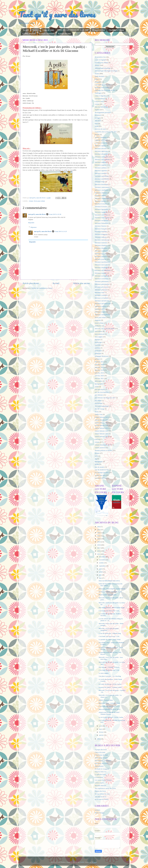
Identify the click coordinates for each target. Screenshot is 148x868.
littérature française (101, 229)
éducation (98, 121)
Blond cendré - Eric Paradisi (108, 595)
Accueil (26, 30)
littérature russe (100, 292)
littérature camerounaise (102, 187)
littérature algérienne (101, 151)
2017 (99, 548)
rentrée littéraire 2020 (102, 431)
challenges (98, 93)
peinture (97, 359)
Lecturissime (99, 777)
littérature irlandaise (101, 245)
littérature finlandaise (101, 223)
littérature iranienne (101, 243)
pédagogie (98, 353)
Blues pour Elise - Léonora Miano (109, 703)
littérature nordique (101, 273)
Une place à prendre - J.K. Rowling (110, 676)
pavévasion (98, 351)
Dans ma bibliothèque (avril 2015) (109, 709)
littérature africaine (101, 148)
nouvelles (98, 345)
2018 (99, 545)
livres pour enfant (39, 201)
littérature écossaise (101, 204)
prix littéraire (99, 395)
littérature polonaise (101, 290)
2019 (99, 542)
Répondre (31, 223)
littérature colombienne (102, 198)
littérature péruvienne (102, 287)
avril (101, 726)
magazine (98, 320)
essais (97, 126)
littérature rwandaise (101, 295)
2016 (99, 551)
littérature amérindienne (102, 159)
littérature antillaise (101, 168)
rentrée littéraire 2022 (102, 436)
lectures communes (101, 137)
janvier (101, 735)
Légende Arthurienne (101, 140)
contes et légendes (100, 96)
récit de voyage (100, 409)
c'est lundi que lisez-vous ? (103, 85)
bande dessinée (99, 76)
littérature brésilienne (101, 184)
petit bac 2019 (99, 373)
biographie (98, 82)
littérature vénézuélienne (103, 315)
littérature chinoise (101, 196)
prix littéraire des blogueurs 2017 (105, 398)
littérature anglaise (101, 165)
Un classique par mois (102, 472)
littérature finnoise (101, 226)
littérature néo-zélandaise (103, 270)
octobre (102, 563)
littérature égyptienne (101, 209)
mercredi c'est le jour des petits (104, 329)
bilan (96, 79)
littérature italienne (101, 254)
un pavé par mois (100, 475)
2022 (99, 533)
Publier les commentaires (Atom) (42, 288)
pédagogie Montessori (102, 356)
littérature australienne (102, 176)
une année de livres (101, 478)
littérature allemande (101, 154)
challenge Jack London (102, 87)
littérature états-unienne (102, 218)
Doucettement (99, 766)
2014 (99, 739)
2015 (99, 554)
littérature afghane (101, 146)
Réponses (34, 227)
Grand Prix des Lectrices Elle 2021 (106, 132)
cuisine (97, 104)
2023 (99, 530)
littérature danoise (100, 201)
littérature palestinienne (102, 284)
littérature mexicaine (101, 265)
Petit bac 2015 (99, 362)
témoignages (99, 461)
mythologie (98, 342)
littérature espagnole (101, 212)
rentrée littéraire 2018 (102, 425)
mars (101, 729)
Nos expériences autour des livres (105, 788)
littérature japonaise (101, 256)
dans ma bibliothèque (101, 107)
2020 (99, 539)
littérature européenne (102, 220)
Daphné (97, 110)
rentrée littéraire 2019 (102, 428)
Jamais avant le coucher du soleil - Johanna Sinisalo (109, 713)
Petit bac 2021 (99, 378)
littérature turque (100, 312)
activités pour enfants (101, 63)
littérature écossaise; (101, 207)
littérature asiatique (101, 173)
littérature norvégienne (102, 276)
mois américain (100, 334)
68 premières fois (99, 30)
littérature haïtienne (101, 232)
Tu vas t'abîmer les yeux (102, 794)
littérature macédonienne (103, 262)
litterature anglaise (101, 162)
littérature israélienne (101, 251)
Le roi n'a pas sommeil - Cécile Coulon (111, 717)
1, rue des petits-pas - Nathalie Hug (110, 633)
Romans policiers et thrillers (104, 450)
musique (97, 340)
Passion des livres (100, 791)
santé (96, 456)
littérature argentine (101, 171)
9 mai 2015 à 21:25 (61, 231)
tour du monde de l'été (102, 470)
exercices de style (100, 129)
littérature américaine (101, 157)
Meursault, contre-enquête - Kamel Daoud (112, 589)
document (98, 115)
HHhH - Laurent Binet (106, 700)
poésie (97, 387)
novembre (102, 560)
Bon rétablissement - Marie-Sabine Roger (112, 608)
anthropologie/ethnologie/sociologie (106, 71)
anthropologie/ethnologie (103, 68)
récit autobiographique (102, 406)
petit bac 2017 (99, 367)
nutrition (98, 348)
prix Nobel (98, 400)
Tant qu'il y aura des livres (57, 14)
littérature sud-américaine (103, 304)
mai (100, 578)
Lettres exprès (99, 783)
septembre (103, 566)
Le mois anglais (104, 673)
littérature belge (100, 182)
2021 (99, 536)
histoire (97, 135)
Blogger (94, 862)
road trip (97, 439)
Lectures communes (47, 34)
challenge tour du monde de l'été (105, 90)
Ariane (31, 201)
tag (96, 459)
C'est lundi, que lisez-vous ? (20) (109, 611)
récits (96, 412)
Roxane (97, 453)
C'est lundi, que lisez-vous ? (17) (109, 706)
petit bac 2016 (99, 365)
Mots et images (100, 813)
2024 (99, 527)
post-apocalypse (100, 389)
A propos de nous (64, 34)
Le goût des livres (100, 774)
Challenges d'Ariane (116, 30)
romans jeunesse (100, 448)
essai (96, 123)
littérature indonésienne (102, 240)
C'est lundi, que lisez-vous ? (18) (109, 670)
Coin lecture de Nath (101, 755)
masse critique (99, 323)
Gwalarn (97, 810)
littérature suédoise (101, 306)
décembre (102, 557)
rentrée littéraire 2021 (102, 434)
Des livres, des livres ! (102, 763)
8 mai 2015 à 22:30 (55, 214)
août (101, 569)
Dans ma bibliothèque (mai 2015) (109, 581)
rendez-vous (99, 414)
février (101, 732)
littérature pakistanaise (102, 281)
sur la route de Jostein (102, 799)
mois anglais (99, 337)
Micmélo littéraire (100, 786)
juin (100, 575)
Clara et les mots (100, 752)
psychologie (99, 403)
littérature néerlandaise (102, 268)
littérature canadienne (102, 190)
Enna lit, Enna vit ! (101, 772)
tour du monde (99, 467)
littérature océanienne (102, 279)
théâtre (97, 464)
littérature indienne (101, 237)
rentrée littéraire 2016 (102, 420)
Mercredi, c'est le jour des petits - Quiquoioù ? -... (109, 629)
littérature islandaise (101, 248)
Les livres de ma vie (101, 143)
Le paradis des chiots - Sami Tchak (110, 639)
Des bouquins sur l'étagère (103, 761)
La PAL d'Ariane (29, 34)
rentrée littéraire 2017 (102, 423)
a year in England (100, 60)
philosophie (98, 381)
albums (97, 65)
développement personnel (103, 112)
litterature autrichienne (102, 179)
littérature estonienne (101, 215)
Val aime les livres (101, 797)
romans (97, 442)
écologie (97, 118)
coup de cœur (99, 101)
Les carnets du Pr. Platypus (103, 780)
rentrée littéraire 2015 (102, 417)
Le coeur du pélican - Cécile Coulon (110, 684)
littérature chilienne (101, 193)
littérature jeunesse (101, 259)
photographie (99, 384)
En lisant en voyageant (102, 769)
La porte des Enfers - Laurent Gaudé (110, 687)
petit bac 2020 (99, 376)
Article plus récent (31, 283)
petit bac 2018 (99, 370)
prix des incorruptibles (102, 392)
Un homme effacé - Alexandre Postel (110, 592)
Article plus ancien (81, 283)
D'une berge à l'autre (101, 758)
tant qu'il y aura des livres (37, 214)
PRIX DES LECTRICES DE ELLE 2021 (73, 30)
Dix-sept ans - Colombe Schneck (109, 667)
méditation (98, 326)
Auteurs (35, 30)
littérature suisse (100, 309)
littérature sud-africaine (102, 301)
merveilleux (99, 331)
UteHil (82, 862)
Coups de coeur (48, 30)
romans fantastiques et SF (103, 445)
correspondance (100, 99)
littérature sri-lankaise (102, 298)
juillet (101, 572)
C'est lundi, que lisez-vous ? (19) (109, 636)
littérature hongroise (101, 234)
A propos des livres (101, 750)
